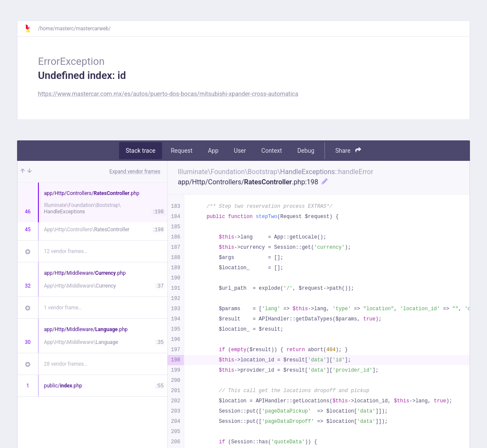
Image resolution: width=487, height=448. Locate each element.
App (213, 151)
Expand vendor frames (135, 172)
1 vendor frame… (63, 308)
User (240, 151)
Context (272, 151)
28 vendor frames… (65, 364)
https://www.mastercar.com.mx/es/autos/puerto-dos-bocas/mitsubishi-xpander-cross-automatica (168, 94)
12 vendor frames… (65, 251)
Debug (306, 151)
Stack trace (141, 151)
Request (181, 151)
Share (348, 150)
